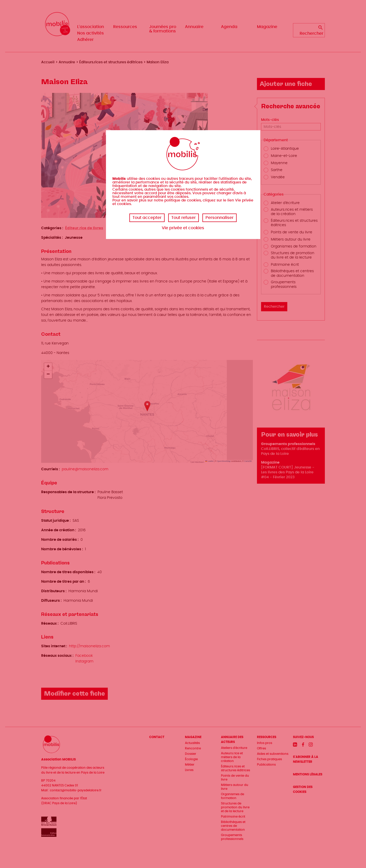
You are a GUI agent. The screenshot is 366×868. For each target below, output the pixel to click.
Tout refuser (184, 218)
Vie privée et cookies (183, 228)
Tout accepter (147, 218)
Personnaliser (220, 218)
